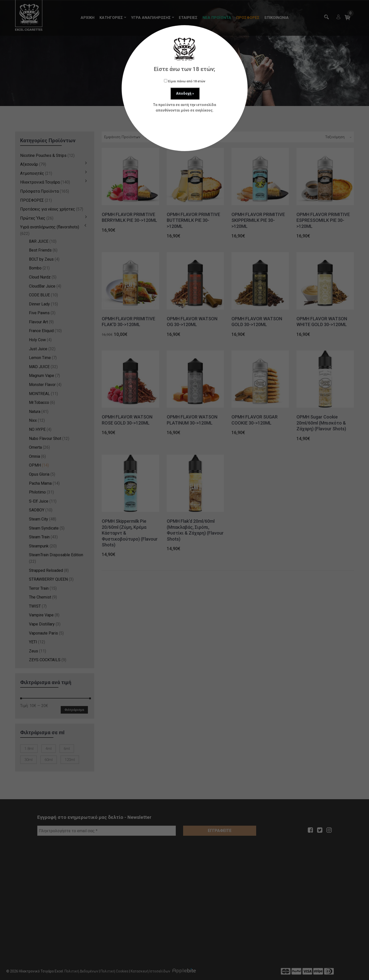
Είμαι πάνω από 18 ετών (185, 81)
